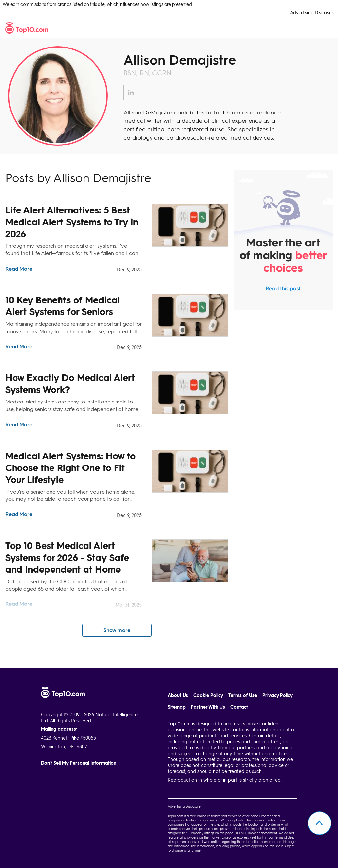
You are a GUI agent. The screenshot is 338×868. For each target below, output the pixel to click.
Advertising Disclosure (313, 12)
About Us (178, 695)
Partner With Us (208, 707)
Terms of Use (243, 695)
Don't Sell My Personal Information (79, 763)
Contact (239, 707)
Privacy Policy (278, 695)
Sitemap (177, 707)
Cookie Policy (208, 695)
